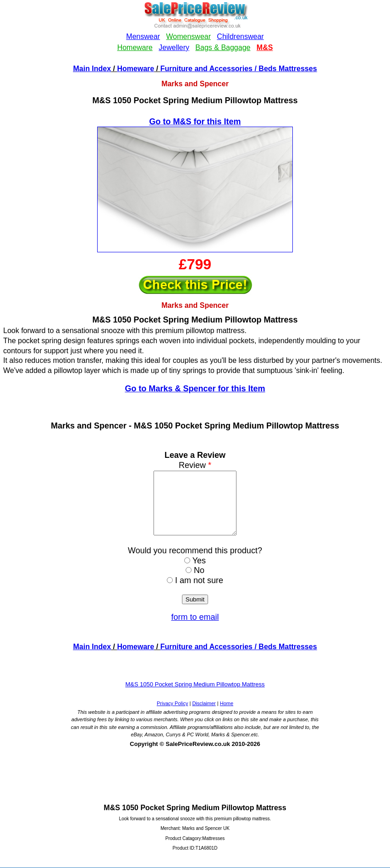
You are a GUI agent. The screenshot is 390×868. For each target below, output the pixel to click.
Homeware (136, 69)
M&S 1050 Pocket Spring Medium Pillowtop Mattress (195, 697)
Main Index (92, 69)
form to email (195, 629)
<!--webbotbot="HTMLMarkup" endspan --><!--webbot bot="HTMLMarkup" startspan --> (195, 31)
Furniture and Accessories (206, 69)
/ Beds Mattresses (285, 69)
